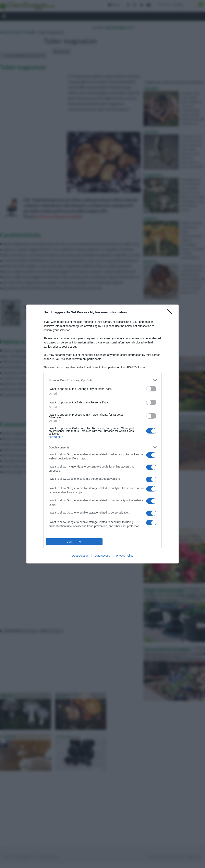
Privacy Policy (125, 556)
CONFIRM (74, 542)
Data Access (102, 556)
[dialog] (102, 434)
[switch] (151, 389)
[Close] (171, 313)
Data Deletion (80, 556)
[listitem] (102, 380)
